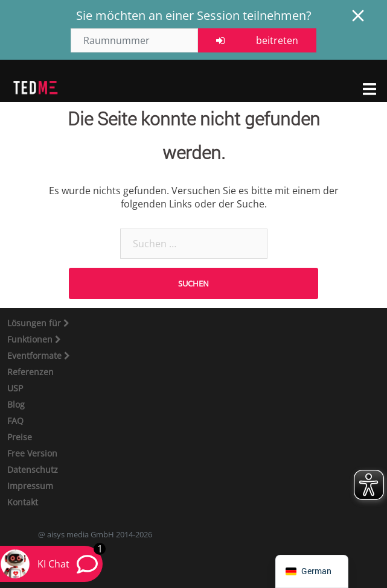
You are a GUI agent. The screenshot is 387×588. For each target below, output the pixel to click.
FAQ (15, 421)
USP (15, 388)
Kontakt (23, 502)
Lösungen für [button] (35, 323)
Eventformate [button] (36, 356)
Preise (20, 437)
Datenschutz (33, 469)
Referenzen (30, 372)
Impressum (30, 486)
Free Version (32, 453)
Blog (16, 404)
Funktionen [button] (31, 339)
